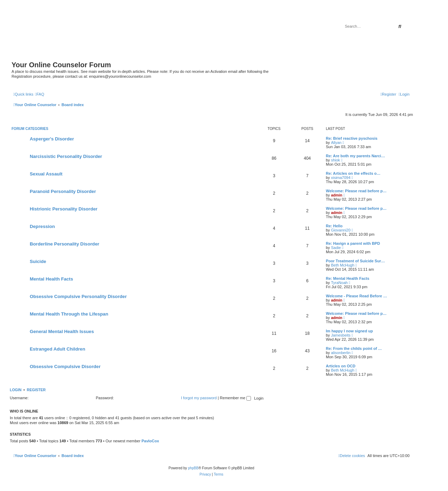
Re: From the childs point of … (354, 348)
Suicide (38, 261)
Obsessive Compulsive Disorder (65, 366)
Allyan (336, 143)
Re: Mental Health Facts (348, 278)
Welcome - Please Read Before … (356, 296)
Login (16, 390)
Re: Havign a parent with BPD (353, 243)
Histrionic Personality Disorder (64, 209)
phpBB (193, 468)
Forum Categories (30, 129)
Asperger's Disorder (52, 139)
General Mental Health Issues (62, 331)
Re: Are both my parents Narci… (355, 156)
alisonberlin (341, 353)
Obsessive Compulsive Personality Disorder (78, 296)
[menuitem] (40, 94)
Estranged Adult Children (58, 349)
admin (337, 195)
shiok (336, 160)
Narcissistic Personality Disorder (66, 156)
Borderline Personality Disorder (65, 244)
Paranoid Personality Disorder (63, 191)
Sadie (336, 248)
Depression (42, 226)
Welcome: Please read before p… (356, 191)
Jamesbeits (341, 335)
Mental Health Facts (51, 279)
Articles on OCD (341, 366)
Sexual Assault (46, 174)
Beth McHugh (343, 265)
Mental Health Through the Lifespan (69, 314)
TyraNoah (339, 283)
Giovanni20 (341, 230)
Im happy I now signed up (349, 331)
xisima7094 (341, 178)
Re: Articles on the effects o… (353, 173)
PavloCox (150, 441)
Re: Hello (334, 226)
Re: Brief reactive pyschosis (352, 138)
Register (36, 390)
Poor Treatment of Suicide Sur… (355, 261)
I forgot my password (199, 398)
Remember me (235, 398)
